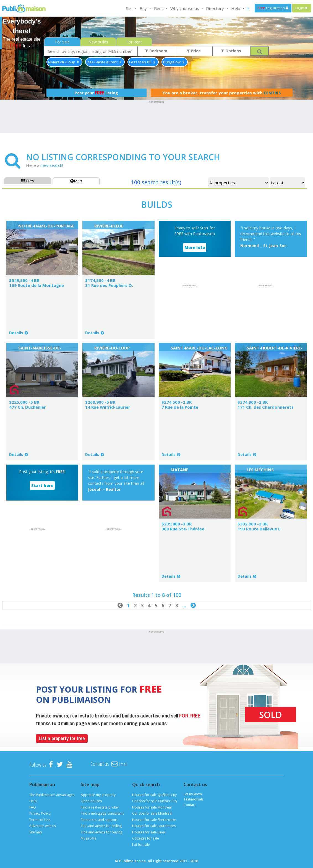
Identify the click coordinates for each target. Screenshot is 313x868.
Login (302, 8)
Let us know (193, 794)
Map (76, 181)
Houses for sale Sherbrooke (154, 820)
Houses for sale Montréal (152, 807)
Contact (190, 805)
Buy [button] (144, 8)
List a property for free (62, 738)
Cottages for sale (146, 838)
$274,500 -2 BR (177, 402)
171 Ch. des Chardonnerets (266, 407)
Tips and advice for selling (101, 826)
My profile (89, 838)
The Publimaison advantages (52, 795)
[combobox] (91, 51)
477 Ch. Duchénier (28, 407)
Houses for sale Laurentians (154, 826)
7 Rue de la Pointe (180, 407)
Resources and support (99, 820)
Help (33, 801)
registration (273, 8)
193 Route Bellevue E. (259, 529)
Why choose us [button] (185, 8)
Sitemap (36, 832)
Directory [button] (216, 8)
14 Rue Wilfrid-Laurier (108, 407)
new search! (52, 165)
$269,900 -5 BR (100, 402)
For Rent (134, 42)
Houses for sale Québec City (154, 795)
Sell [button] (130, 8)
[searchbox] (91, 51)
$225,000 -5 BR (24, 402)
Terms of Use (40, 820)
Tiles (28, 181)
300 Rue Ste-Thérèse (183, 529)
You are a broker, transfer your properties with (222, 93)
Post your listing (96, 93)
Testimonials (194, 799)
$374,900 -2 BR (253, 402)
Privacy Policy (40, 813)
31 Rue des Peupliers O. (109, 285)
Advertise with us (43, 826)
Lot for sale (141, 845)
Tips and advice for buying (101, 832)
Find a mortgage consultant (102, 813)
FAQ (33, 807)
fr (248, 8)
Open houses (91, 801)
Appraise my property (98, 795)
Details (16, 333)
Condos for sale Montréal (152, 813)
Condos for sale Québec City (155, 801)
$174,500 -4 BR (100, 280)
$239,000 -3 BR (177, 524)
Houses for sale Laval (149, 832)
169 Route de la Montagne (36, 285)
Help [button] (236, 8)
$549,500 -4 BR (24, 280)
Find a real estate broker (100, 807)
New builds (98, 42)
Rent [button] (159, 8)
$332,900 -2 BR (253, 524)
